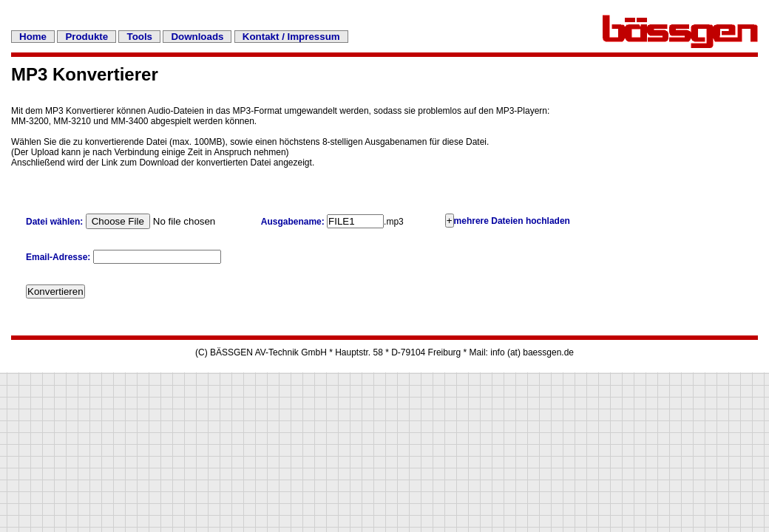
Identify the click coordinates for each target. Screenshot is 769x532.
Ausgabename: (293, 222)
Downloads (197, 37)
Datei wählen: (54, 222)
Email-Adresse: (60, 257)
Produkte (87, 37)
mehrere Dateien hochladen (512, 221)
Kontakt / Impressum (291, 37)
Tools (139, 37)
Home (33, 37)
